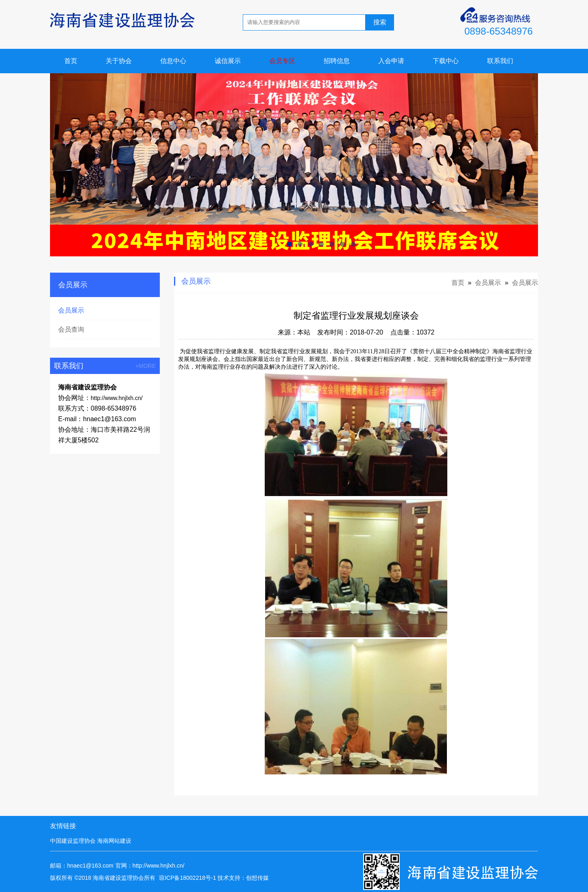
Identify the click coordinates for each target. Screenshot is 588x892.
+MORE (146, 366)
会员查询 (71, 329)
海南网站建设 (114, 841)
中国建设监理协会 (73, 841)
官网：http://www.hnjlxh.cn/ (150, 866)
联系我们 (500, 61)
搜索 (380, 22)
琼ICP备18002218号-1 (187, 878)
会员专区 (282, 61)
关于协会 (119, 61)
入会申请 (391, 61)
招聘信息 (337, 61)
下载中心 (446, 61)
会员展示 (71, 310)
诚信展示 (228, 61)
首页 (71, 61)
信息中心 (173, 61)
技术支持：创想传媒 (243, 878)
